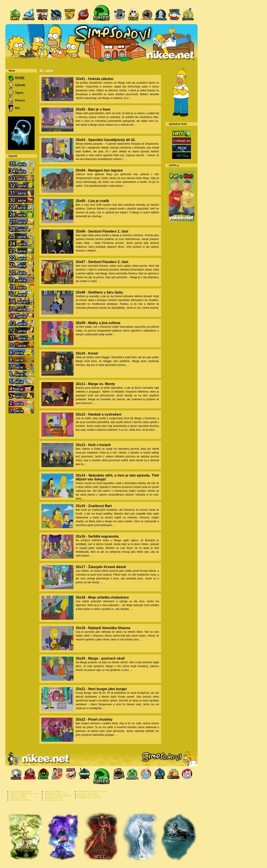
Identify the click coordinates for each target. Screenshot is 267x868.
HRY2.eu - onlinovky (18, 798)
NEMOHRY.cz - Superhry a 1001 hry (92, 791)
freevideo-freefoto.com (53, 800)
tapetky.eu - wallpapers (53, 791)
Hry (14, 108)
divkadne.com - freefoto (54, 798)
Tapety (16, 93)
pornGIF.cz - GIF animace (88, 794)
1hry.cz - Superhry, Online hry (22, 791)
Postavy (16, 100)
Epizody (17, 85)
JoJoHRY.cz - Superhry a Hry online (24, 794)
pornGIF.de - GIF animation (89, 796)
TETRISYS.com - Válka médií (90, 798)
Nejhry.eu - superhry (18, 796)
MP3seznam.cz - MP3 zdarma (56, 794)
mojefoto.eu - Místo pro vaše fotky (58, 796)
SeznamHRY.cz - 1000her (20, 800)
